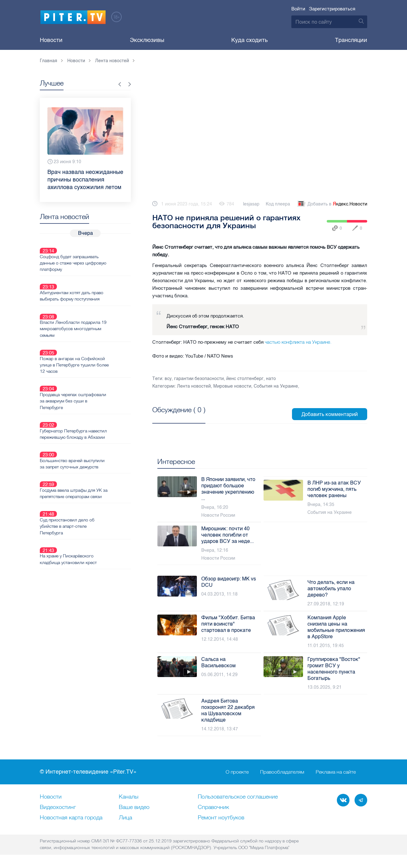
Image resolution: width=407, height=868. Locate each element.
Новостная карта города (71, 818)
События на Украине (276, 386)
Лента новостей (194, 386)
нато (271, 379)
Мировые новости (232, 386)
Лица (125, 818)
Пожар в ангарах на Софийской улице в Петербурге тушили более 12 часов (95, 335)
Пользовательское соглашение (238, 797)
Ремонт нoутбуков (221, 818)
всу (168, 379)
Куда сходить (249, 40)
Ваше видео (134, 807)
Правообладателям (282, 772)
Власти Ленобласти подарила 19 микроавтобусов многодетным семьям (96, 306)
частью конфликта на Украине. (298, 342)
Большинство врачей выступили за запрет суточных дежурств (95, 412)
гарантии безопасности (199, 379)
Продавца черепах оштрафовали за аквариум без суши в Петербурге (95, 364)
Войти (298, 9)
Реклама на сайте (336, 772)
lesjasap (251, 204)
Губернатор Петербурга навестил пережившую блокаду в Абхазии (96, 389)
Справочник (213, 807)
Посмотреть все (173, 417)
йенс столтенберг (245, 379)
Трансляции (351, 40)
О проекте (237, 772)
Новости (51, 40)
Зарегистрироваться (332, 9)
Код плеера (278, 204)
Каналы (129, 797)
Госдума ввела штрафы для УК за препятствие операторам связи (96, 434)
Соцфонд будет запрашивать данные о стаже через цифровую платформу (95, 255)
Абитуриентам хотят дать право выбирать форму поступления (94, 281)
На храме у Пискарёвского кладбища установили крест (91, 485)
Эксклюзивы (147, 40)
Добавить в (332, 204)
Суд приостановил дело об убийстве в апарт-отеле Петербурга (90, 460)
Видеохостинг (58, 807)
